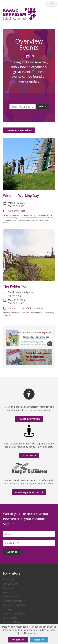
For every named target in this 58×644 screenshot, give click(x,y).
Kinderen (31, 308)
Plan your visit (10, 584)
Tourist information (29, 419)
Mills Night (8, 609)
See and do (9, 588)
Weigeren (39, 640)
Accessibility (29, 455)
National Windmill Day (14, 614)
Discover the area (12, 597)
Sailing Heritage (11, 618)
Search (43, 106)
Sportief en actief (17, 308)
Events (6, 592)
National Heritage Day (14, 605)
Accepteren (18, 640)
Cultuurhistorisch (17, 211)
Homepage (8, 579)
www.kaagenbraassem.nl (29, 492)
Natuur (40, 308)
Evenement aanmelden (19, 130)
